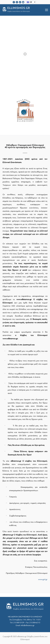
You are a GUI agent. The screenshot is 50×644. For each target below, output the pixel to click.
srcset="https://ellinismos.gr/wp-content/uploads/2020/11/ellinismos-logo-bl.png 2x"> (23, 10)
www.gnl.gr (43, 579)
